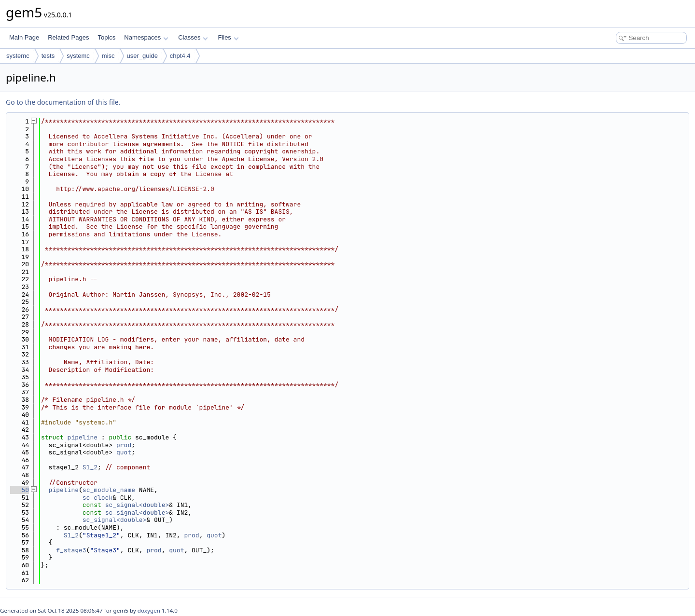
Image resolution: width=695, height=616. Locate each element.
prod (124, 445)
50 (20, 490)
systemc (18, 56)
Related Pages (68, 37)
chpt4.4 (180, 56)
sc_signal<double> (137, 505)
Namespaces (146, 37)
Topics (106, 37)
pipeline (83, 437)
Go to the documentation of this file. (63, 102)
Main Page (24, 37)
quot (124, 452)
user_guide (142, 56)
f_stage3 (71, 550)
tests (48, 56)
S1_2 (90, 467)
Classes (193, 37)
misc (108, 56)
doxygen (149, 610)
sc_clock (97, 498)
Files (228, 37)
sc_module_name (109, 490)
